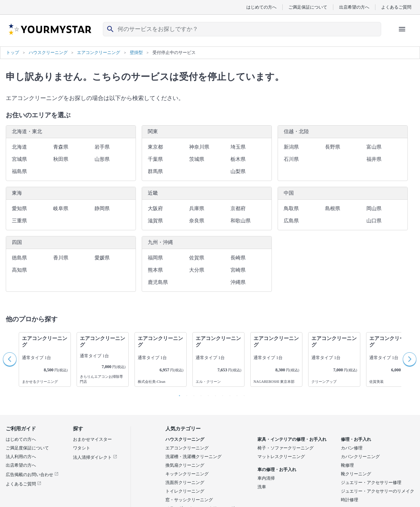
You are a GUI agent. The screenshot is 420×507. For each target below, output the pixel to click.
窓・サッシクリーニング (189, 500)
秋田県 (61, 159)
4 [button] (199, 394)
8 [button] (228, 394)
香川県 (61, 258)
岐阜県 (61, 209)
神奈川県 (199, 147)
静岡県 (102, 209)
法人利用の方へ (21, 457)
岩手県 (102, 147)
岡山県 (374, 209)
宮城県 (19, 159)
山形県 (102, 159)
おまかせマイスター (92, 439)
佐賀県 (197, 258)
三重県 (19, 221)
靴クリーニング (356, 474)
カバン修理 (352, 448)
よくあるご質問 (396, 7)
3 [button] (192, 394)
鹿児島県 (158, 282)
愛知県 (19, 209)
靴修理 (347, 465)
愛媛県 (102, 258)
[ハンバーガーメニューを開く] (402, 29)
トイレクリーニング (185, 491)
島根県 (333, 209)
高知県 (19, 270)
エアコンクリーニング (187, 448)
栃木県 (238, 159)
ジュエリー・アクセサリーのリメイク (378, 491)
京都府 (238, 209)
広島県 (291, 221)
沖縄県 (238, 282)
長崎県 (238, 258)
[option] (45, 359)
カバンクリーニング (360, 457)
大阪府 (155, 209)
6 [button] (214, 394)
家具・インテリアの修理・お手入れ (292, 439)
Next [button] (410, 359)
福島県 (19, 171)
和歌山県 (241, 221)
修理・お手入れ (356, 439)
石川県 (291, 159)
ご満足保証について (308, 7)
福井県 (374, 159)
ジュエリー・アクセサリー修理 (371, 483)
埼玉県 (238, 147)
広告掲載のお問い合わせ (32, 475)
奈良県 (197, 221)
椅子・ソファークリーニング (286, 448)
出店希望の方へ (354, 7)
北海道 (19, 147)
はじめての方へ (261, 7)
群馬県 (155, 171)
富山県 (374, 147)
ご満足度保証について (27, 448)
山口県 (374, 221)
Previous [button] (10, 359)
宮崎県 (238, 270)
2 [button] (185, 394)
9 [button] (235, 394)
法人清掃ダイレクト (95, 457)
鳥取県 (291, 209)
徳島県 (19, 258)
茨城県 (197, 159)
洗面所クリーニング (185, 483)
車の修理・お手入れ (277, 470)
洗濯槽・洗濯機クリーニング (193, 457)
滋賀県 (155, 221)
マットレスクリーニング (281, 457)
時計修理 (350, 500)
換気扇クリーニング (185, 465)
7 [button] (221, 394)
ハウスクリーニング (185, 439)
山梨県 (238, 171)
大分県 (197, 270)
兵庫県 (197, 209)
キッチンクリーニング (187, 474)
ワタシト (82, 448)
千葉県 (155, 159)
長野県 (333, 147)
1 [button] (178, 394)
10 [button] (242, 394)
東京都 (155, 147)
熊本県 (155, 270)
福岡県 (155, 258)
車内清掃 (266, 478)
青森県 (61, 147)
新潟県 (291, 147)
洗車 (262, 487)
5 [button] (206, 394)
